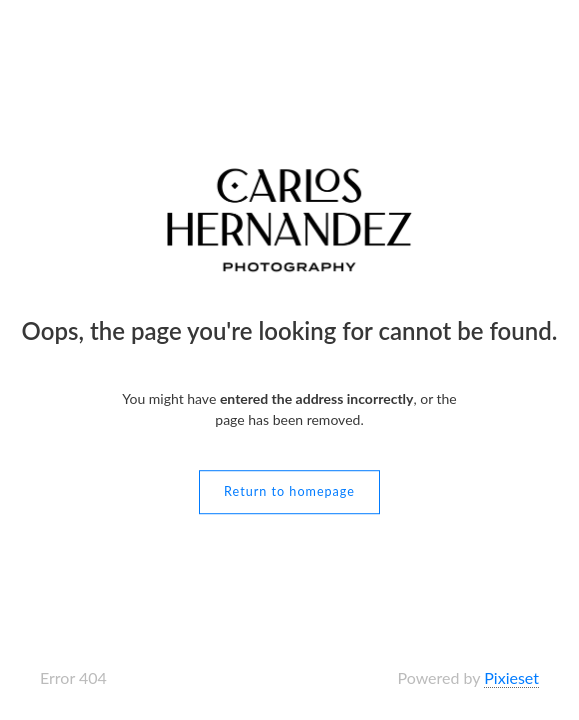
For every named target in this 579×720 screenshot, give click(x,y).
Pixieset (511, 677)
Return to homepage (289, 491)
